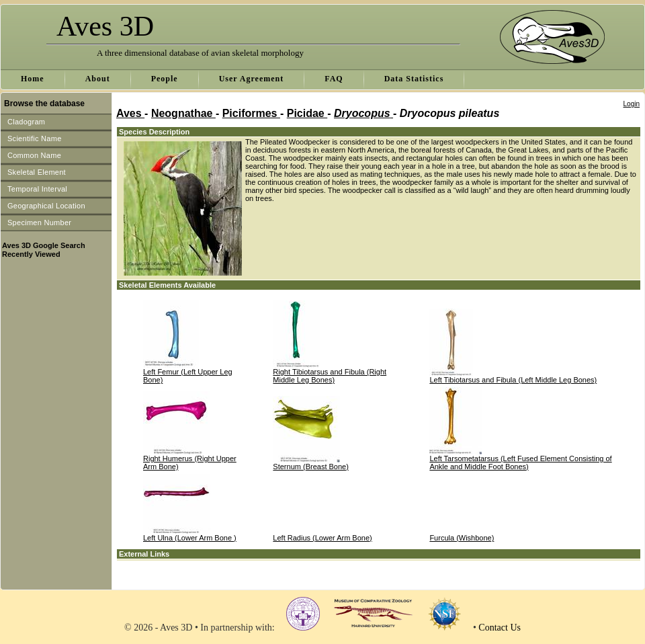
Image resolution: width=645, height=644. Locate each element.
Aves (130, 113)
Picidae (307, 113)
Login (632, 104)
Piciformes (251, 113)
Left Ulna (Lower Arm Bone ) (190, 538)
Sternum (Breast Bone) (311, 467)
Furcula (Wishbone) (462, 538)
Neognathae (183, 113)
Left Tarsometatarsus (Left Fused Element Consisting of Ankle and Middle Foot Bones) (520, 462)
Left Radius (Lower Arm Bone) (322, 538)
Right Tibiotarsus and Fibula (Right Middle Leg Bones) (330, 376)
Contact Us (500, 628)
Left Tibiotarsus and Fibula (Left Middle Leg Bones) (513, 380)
